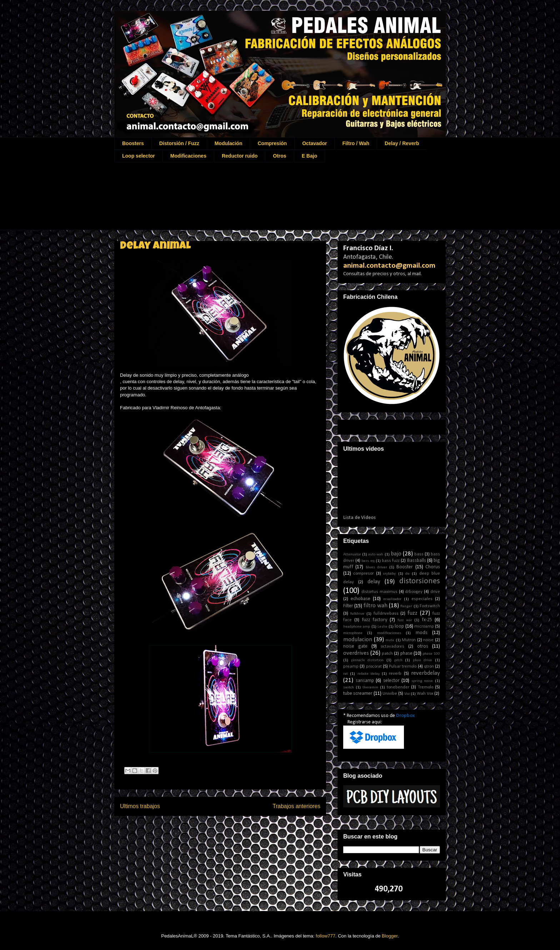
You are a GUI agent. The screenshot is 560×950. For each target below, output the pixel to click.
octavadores (392, 647)
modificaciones (389, 633)
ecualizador (392, 599)
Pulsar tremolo (403, 667)
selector (391, 681)
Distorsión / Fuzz (179, 143)
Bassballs (417, 561)
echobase (361, 599)
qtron (429, 667)
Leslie (382, 627)
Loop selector (139, 156)
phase (406, 654)
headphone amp (357, 627)
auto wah (376, 555)
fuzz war (405, 620)
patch (387, 654)
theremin (370, 687)
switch (349, 687)
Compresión (272, 143)
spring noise (422, 681)
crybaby (389, 574)
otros (423, 646)
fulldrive (357, 614)
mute (390, 640)
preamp (351, 667)
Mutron (409, 640)
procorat (374, 667)
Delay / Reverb (402, 143)
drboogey (414, 592)
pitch (398, 660)
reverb (395, 674)
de (407, 574)
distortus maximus (379, 592)
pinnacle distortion (367, 660)
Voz (407, 694)
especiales (422, 599)
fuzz (412, 613)
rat (346, 674)
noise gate (355, 646)
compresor (363, 574)
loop (399, 626)
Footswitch (430, 606)
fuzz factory (375, 620)
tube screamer (358, 694)
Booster (405, 567)
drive (435, 592)
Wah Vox (425, 694)
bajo (396, 554)
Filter (348, 606)
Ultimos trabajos (140, 806)
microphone (353, 633)
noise (428, 640)
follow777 (326, 936)
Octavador (314, 143)
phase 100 (431, 654)
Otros (279, 156)
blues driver (376, 567)
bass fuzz (391, 561)
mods (422, 633)
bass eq (368, 561)
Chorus (433, 567)
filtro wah (376, 606)
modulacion (358, 640)
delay (374, 582)
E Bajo (310, 156)
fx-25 (427, 620)
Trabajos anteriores (296, 806)
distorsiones (420, 581)
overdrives (356, 653)
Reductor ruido (240, 156)
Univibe (390, 694)
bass (419, 554)
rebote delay (369, 674)
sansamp (365, 681)
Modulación (229, 143)
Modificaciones (188, 156)
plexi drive (423, 660)
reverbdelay (426, 673)
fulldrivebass (386, 614)
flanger (406, 606)
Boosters (133, 143)
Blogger (390, 936)
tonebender (398, 687)
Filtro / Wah (356, 143)
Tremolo (426, 687)
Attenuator (352, 555)
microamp (424, 627)
